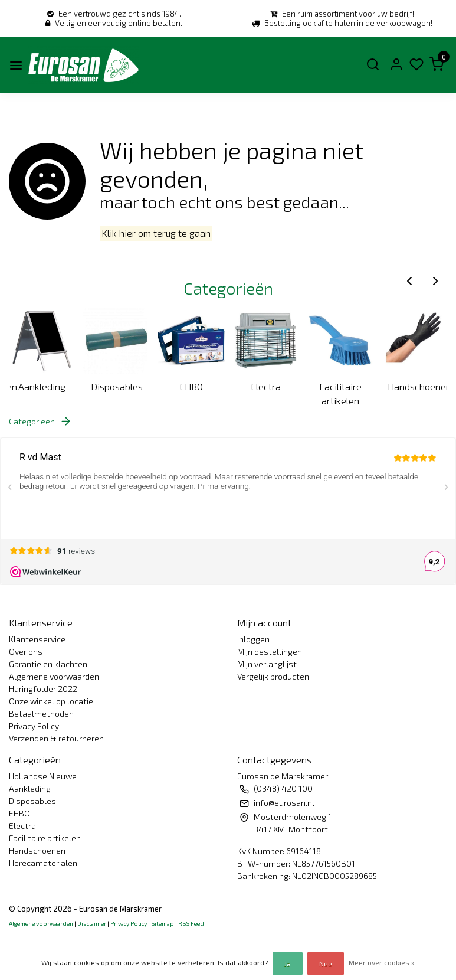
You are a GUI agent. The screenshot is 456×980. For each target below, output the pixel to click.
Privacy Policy (34, 726)
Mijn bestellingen (270, 651)
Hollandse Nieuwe (43, 776)
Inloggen (253, 639)
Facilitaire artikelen (340, 393)
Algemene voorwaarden (54, 676)
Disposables (117, 386)
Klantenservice (37, 639)
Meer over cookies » (382, 962)
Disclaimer (92, 923)
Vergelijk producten (273, 676)
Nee (326, 963)
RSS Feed (191, 923)
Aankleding (42, 386)
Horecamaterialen (43, 863)
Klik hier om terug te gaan (156, 233)
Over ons (26, 651)
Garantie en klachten (48, 664)
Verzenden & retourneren (56, 738)
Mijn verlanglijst (267, 664)
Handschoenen (417, 386)
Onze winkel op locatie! (52, 701)
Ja (288, 963)
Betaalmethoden (41, 713)
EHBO (191, 386)
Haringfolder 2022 (43, 689)
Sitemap (163, 923)
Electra (266, 386)
